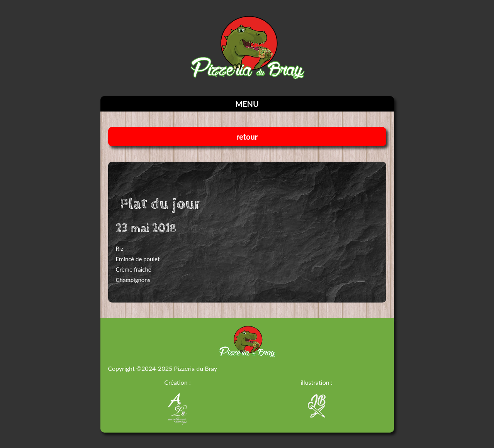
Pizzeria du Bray (195, 368)
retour (247, 137)
